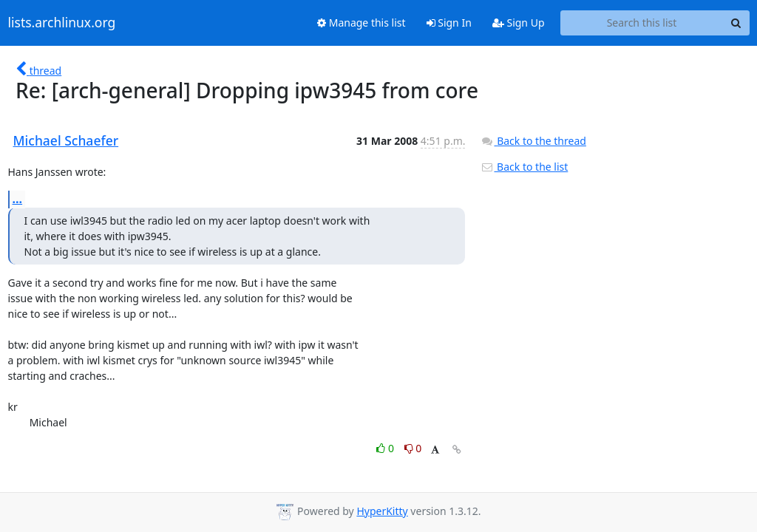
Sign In (449, 23)
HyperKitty (382, 511)
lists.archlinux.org (62, 23)
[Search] (736, 23)
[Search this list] (642, 23)
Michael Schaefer (66, 140)
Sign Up (519, 23)
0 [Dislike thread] (413, 448)
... (18, 199)
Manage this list (361, 23)
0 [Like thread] (386, 448)
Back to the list (524, 167)
